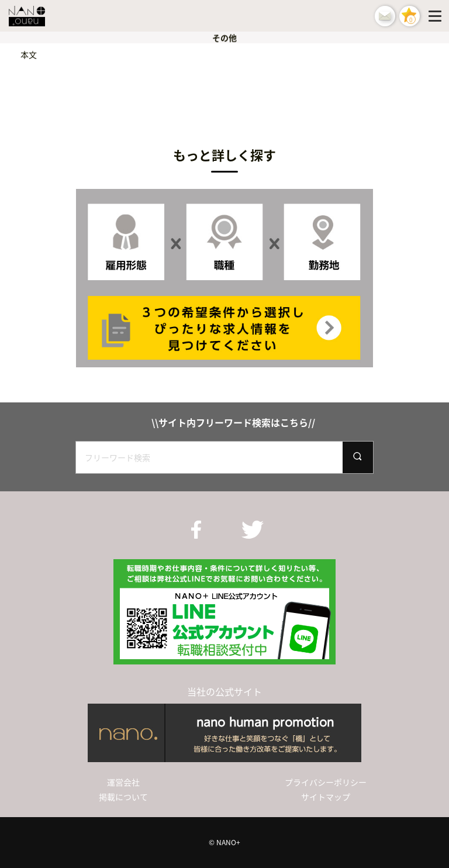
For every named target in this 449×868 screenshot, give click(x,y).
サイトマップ (326, 797)
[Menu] (437, 16)
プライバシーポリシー (326, 782)
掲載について (123, 797)
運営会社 (123, 782)
